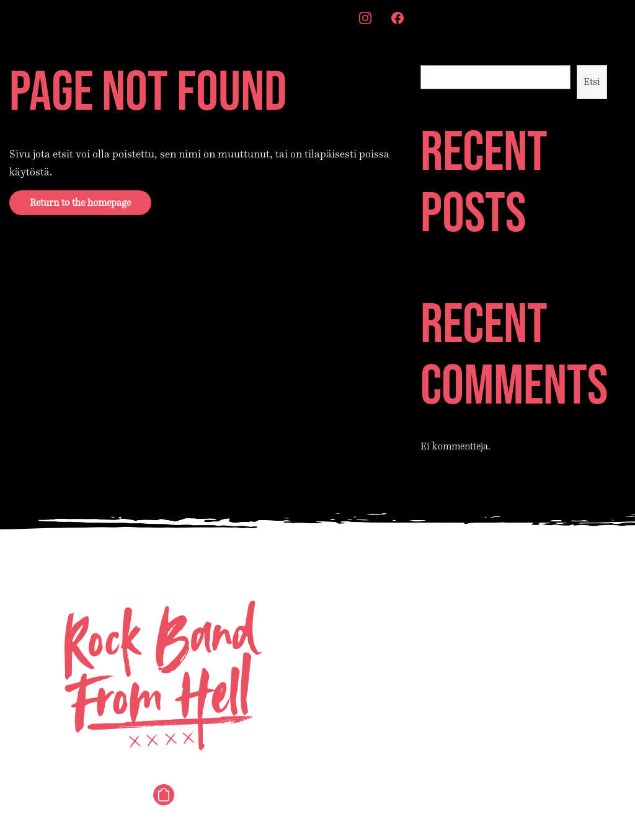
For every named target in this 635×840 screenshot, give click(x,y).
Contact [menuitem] (277, 17)
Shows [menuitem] (137, 17)
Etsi (428, 57)
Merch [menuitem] (326, 17)
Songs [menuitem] (91, 17)
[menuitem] (365, 20)
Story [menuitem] (182, 17)
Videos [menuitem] (227, 17)
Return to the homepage (80, 202)
